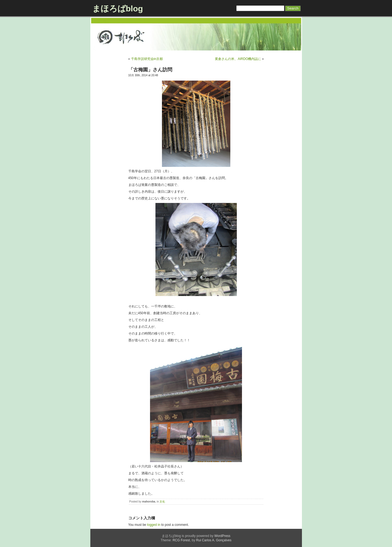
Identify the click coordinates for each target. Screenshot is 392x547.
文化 (162, 502)
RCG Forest (181, 540)
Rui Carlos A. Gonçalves (214, 540)
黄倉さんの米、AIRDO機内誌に (238, 59)
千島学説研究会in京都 (147, 59)
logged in (154, 525)
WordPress (222, 536)
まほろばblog (118, 9)
